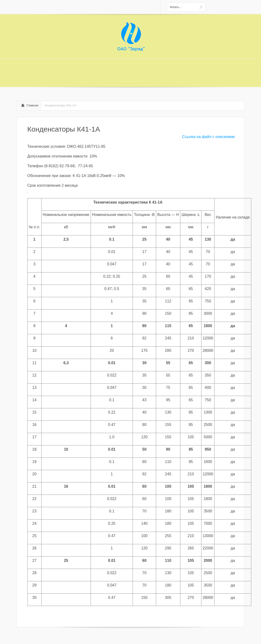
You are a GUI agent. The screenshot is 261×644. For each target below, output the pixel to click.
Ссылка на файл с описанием (208, 137)
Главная (32, 105)
